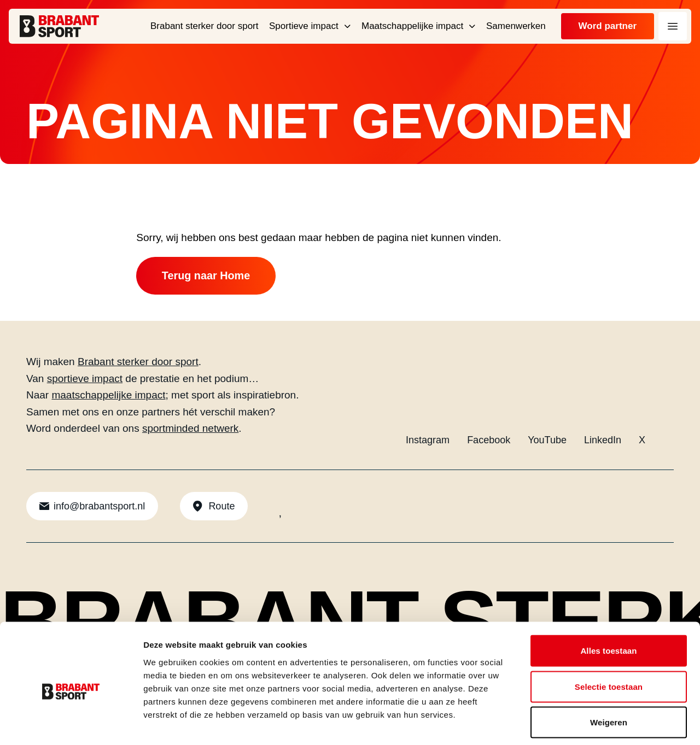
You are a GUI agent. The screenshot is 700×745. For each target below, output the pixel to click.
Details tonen (591, 723)
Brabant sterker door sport (138, 362)
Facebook (489, 441)
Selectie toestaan (609, 638)
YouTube (547, 441)
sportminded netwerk (190, 429)
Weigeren (609, 673)
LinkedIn (603, 441)
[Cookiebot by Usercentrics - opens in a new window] (71, 724)
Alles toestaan (608, 602)
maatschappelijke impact (108, 395)
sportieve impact (85, 379)
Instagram (428, 441)
